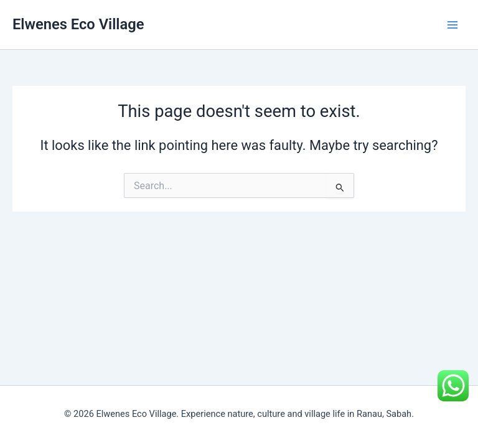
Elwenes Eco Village (78, 24)
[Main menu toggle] (452, 25)
